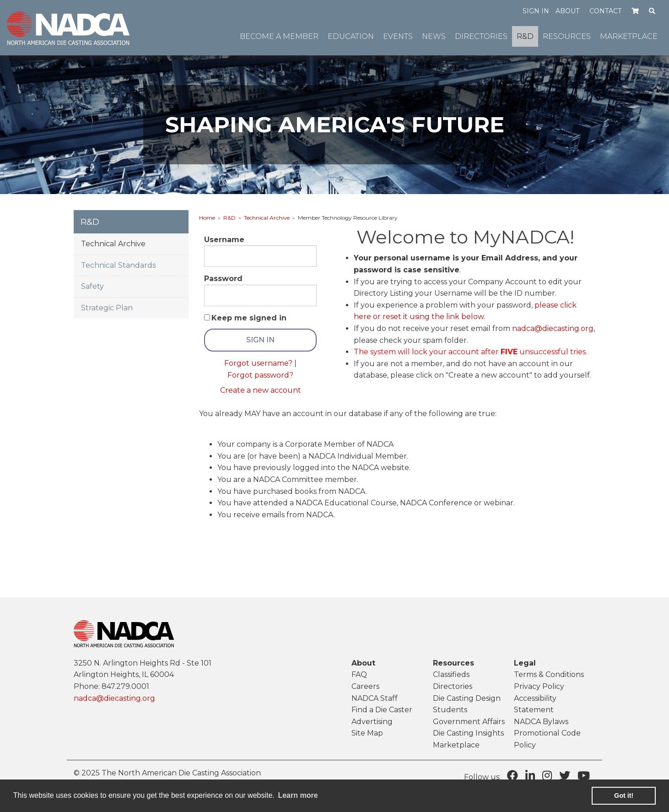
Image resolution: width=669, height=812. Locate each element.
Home (207, 218)
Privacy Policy (539, 686)
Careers (365, 686)
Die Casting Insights (468, 733)
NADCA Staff (375, 698)
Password (223, 279)
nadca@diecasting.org (553, 328)
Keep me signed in (249, 318)
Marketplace (456, 745)
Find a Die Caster (382, 710)
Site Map (367, 733)
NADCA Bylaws (541, 722)
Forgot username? (258, 363)
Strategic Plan (107, 308)
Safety (92, 286)
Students (450, 710)
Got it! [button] (624, 796)
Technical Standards (118, 265)
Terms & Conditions (549, 674)
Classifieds (451, 674)
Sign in (536, 11)
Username (224, 240)
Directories (453, 686)
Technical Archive (267, 218)
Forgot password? (260, 375)
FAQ (359, 674)
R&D (229, 218)
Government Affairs (469, 722)
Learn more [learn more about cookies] (298, 795)
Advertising (372, 722)
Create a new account (261, 390)
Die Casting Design (467, 698)
